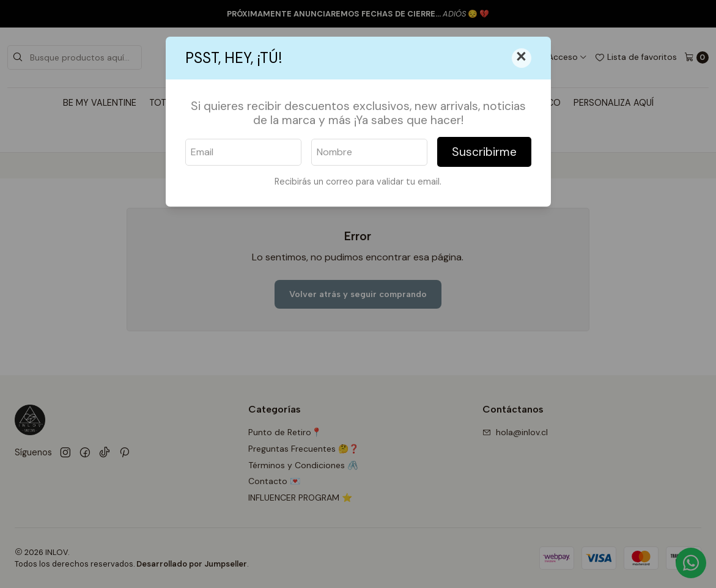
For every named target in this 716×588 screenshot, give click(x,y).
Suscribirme (484, 152)
